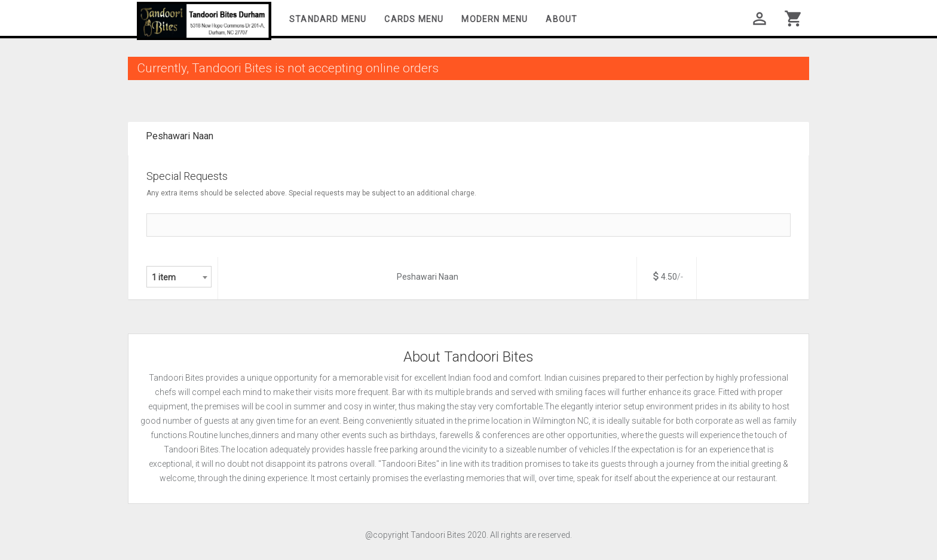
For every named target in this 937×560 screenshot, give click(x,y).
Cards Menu (414, 19)
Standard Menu (328, 19)
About (561, 19)
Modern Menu (494, 19)
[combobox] (179, 277)
